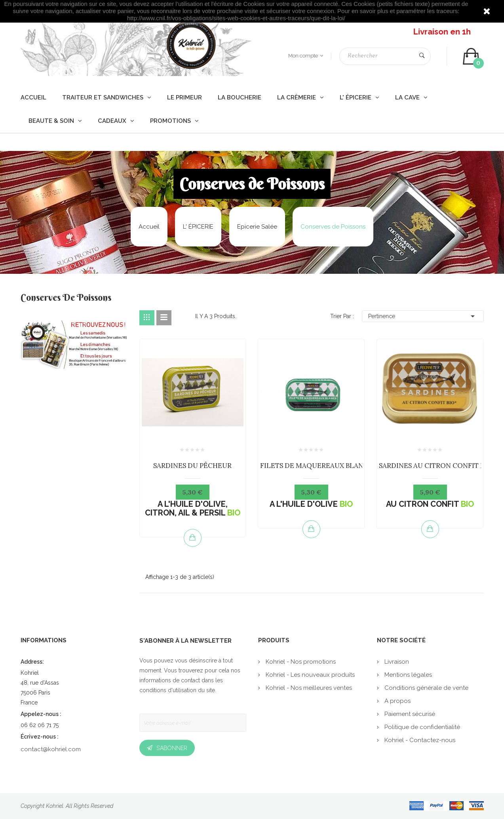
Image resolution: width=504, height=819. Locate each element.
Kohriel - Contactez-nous (419, 740)
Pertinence (423, 316)
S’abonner (172, 748)
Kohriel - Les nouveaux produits (309, 675)
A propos (397, 701)
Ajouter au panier (192, 537)
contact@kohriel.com (51, 749)
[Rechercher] (385, 56)
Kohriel (55, 806)
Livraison (396, 662)
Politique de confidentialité (421, 727)
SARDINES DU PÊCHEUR (192, 466)
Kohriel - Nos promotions (300, 662)
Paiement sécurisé (409, 714)
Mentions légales (407, 675)
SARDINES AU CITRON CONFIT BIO (436, 466)
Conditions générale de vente (426, 688)
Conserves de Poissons (66, 298)
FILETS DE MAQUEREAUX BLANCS (316, 466)
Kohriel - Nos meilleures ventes (308, 688)
